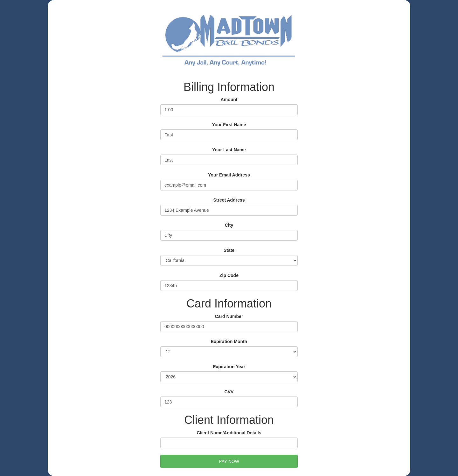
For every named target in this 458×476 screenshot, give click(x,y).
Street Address (229, 200)
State (229, 250)
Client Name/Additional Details (229, 433)
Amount (229, 100)
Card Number (229, 316)
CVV (229, 392)
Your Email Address (229, 175)
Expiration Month (229, 341)
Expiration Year (229, 367)
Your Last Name (229, 150)
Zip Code (229, 275)
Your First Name (229, 125)
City (229, 225)
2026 (229, 377)
